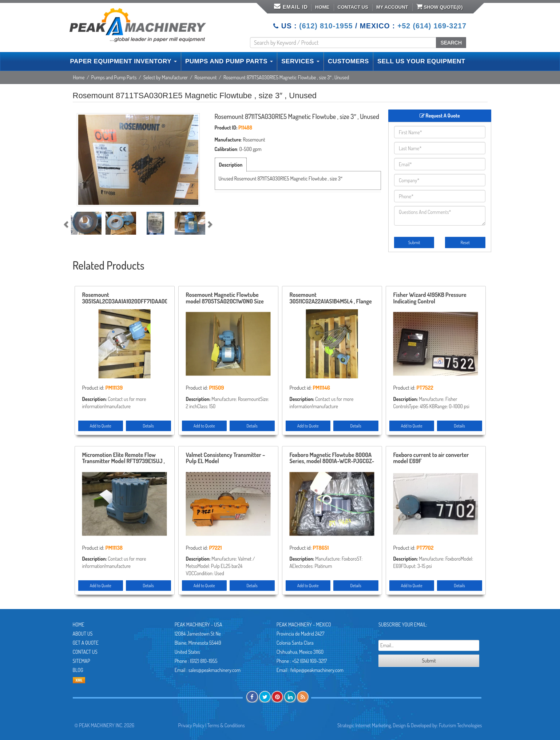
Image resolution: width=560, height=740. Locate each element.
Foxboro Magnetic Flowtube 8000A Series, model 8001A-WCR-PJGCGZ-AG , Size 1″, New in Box (332, 458)
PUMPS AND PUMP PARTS (229, 61)
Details (148, 426)
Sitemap (82, 661)
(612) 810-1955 (326, 26)
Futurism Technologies (460, 725)
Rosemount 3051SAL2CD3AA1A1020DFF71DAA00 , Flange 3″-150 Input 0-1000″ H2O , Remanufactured (125, 298)
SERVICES (300, 61)
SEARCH (451, 43)
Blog (78, 670)
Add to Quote (101, 426)
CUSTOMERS (348, 61)
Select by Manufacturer (166, 77)
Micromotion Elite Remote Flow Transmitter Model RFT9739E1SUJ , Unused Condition (124, 458)
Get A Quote (86, 643)
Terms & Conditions (226, 725)
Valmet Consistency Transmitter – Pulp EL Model (226, 458)
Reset (465, 242)
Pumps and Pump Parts (114, 77)
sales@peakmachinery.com (215, 670)
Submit (414, 242)
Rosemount (206, 77)
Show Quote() (440, 7)
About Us (83, 634)
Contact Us (353, 7)
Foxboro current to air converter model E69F (431, 458)
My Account (392, 7)
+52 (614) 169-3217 (432, 26)
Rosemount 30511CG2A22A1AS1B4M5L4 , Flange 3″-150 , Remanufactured (331, 298)
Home (322, 7)
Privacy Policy (191, 725)
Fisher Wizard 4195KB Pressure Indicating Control (430, 298)
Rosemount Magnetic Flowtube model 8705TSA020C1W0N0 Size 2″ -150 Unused (225, 298)
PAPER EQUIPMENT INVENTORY (124, 61)
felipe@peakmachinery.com (317, 670)
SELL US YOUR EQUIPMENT (421, 61)
